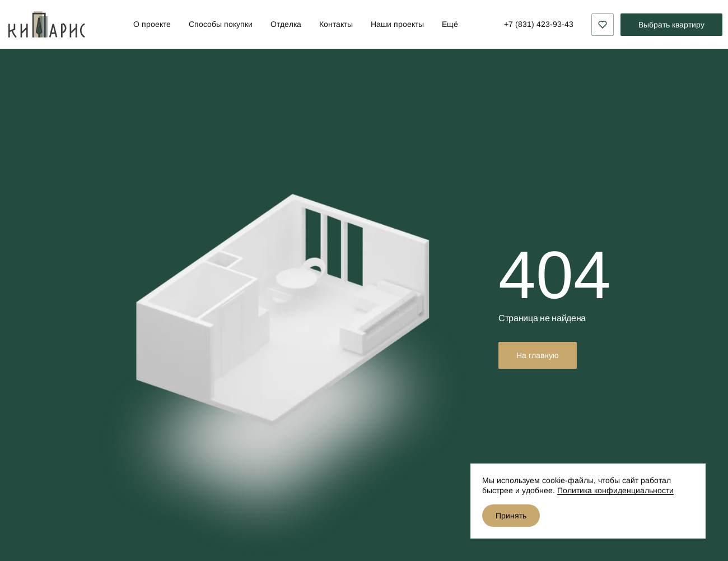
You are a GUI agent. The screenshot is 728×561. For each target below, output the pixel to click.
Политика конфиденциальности (615, 490)
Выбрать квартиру (671, 25)
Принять (511, 516)
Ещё (450, 24)
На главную (538, 355)
